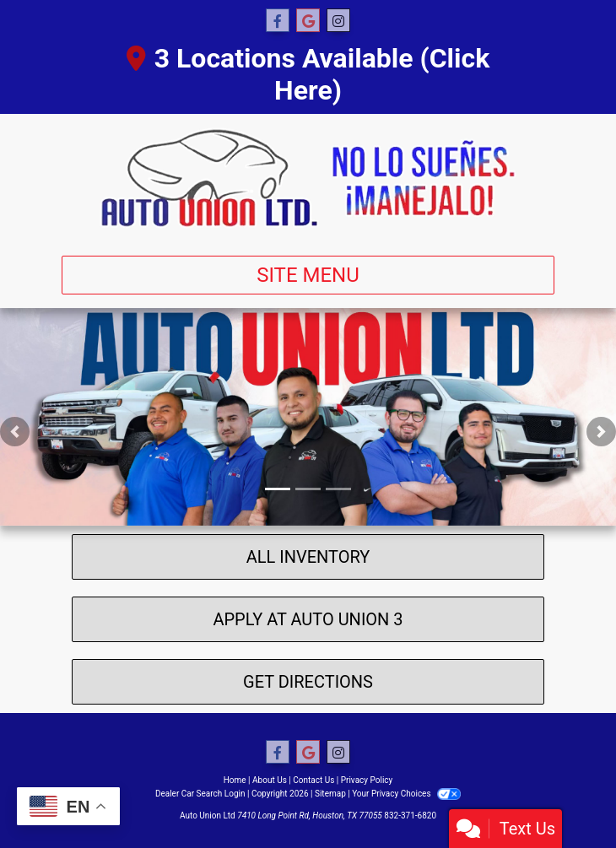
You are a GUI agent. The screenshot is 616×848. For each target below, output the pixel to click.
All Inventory (308, 557)
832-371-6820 (410, 816)
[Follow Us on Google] (308, 21)
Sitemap (330, 794)
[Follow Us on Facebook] (278, 21)
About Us (270, 780)
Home (235, 780)
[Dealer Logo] (308, 178)
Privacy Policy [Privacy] (367, 780)
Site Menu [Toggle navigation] (308, 275)
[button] (15, 432)
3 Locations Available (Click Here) (308, 74)
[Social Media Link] (338, 21)
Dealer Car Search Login (200, 794)
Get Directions (308, 682)
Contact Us (313, 780)
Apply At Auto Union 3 (308, 619)
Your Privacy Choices (406, 794)
